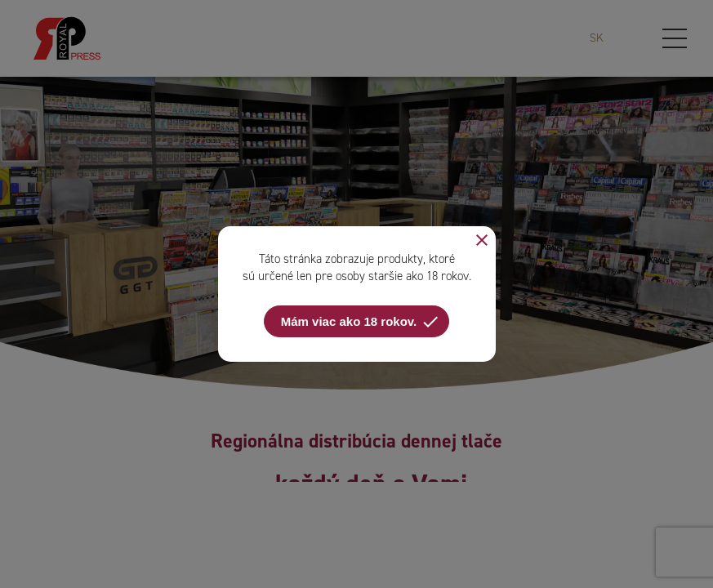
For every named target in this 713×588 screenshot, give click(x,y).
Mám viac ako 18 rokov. (361, 322)
